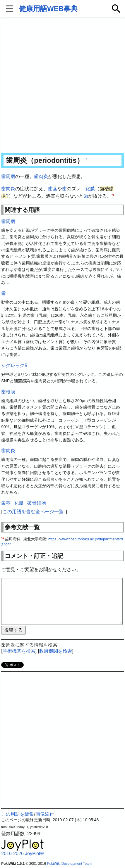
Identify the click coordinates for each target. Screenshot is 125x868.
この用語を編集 (18, 814)
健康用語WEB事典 (48, 9)
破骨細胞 (37, 503)
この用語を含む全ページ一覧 (33, 512)
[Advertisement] (62, 86)
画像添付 (45, 814)
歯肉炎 (41, 176)
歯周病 (8, 176)
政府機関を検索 (56, 651)
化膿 (90, 189)
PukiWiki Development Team (69, 864)
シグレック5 (14, 365)
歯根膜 (8, 392)
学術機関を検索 (19, 651)
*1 (113, 195)
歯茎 (53, 189)
